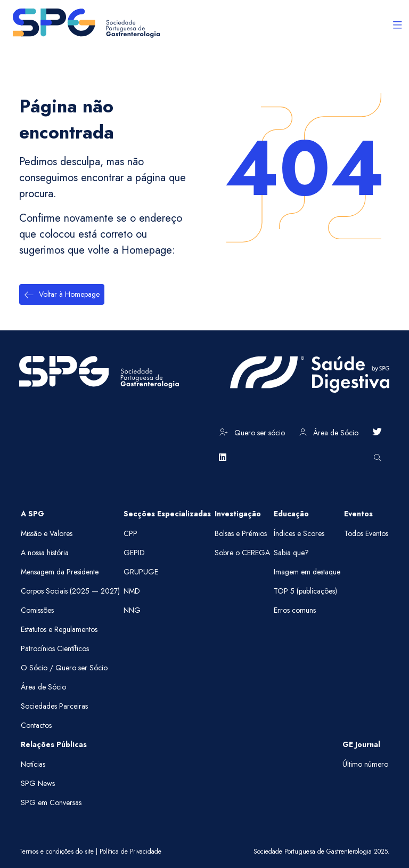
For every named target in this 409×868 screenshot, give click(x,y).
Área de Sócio (329, 433)
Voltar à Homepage (62, 294)
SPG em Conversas (51, 802)
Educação (291, 514)
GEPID (134, 553)
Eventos (358, 514)
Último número (365, 764)
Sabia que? (291, 553)
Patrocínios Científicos (55, 648)
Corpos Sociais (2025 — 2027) (70, 591)
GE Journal (361, 744)
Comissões (37, 610)
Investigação (238, 514)
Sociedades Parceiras (54, 706)
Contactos (36, 725)
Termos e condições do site (56, 851)
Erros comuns (295, 610)
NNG (132, 610)
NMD (132, 591)
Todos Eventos (366, 533)
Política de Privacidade (130, 851)
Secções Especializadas (167, 514)
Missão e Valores (47, 533)
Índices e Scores (299, 533)
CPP (130, 533)
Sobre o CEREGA (242, 553)
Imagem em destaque (307, 572)
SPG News (38, 783)
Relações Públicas (54, 744)
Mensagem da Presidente (60, 572)
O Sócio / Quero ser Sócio (64, 668)
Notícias (33, 764)
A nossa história (45, 553)
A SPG (32, 514)
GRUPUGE (141, 572)
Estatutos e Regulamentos (59, 629)
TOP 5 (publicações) (305, 591)
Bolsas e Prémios (241, 533)
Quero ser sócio (252, 433)
